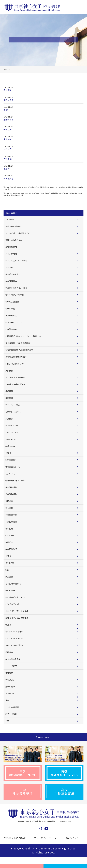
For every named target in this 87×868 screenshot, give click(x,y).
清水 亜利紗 (8, 179)
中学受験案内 (11, 281)
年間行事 (9, 542)
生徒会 (8, 556)
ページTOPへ (43, 737)
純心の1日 (10, 535)
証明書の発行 (11, 460)
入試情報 (9, 371)
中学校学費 (10, 309)
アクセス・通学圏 (12, 707)
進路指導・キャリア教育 (15, 480)
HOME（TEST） (12, 425)
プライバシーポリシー (14, 405)
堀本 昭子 (8, 90)
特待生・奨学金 (12, 714)
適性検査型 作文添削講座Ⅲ (18, 343)
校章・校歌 (10, 693)
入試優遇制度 (11, 315)
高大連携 (9, 508)
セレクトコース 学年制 (14, 632)
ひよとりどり (10, 474)
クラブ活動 (10, 563)
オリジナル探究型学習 (14, 645)
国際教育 (9, 652)
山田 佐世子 (8, 100)
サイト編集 (10, 219)
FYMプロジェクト (12, 604)
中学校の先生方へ (13, 274)
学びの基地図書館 (13, 659)
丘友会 (8, 453)
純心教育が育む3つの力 (15, 597)
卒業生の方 (10, 446)
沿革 (7, 721)
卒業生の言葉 (11, 515)
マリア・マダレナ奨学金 (15, 295)
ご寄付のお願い (12, 329)
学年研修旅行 (11, 549)
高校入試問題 (11, 254)
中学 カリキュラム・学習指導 (17, 611)
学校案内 (9, 673)
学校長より (10, 680)
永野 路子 (8, 129)
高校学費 (9, 267)
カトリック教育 (11, 666)
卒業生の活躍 (11, 522)
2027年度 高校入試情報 (15, 384)
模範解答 (9, 391)
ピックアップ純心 (12, 432)
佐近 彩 (7, 169)
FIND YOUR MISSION (15, 364)
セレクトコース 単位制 (14, 638)
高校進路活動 (11, 494)
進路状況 (9, 501)
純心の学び (10, 590)
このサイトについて (13, 412)
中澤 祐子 (8, 139)
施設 (7, 700)
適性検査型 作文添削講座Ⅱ (17, 357)
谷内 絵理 (8, 149)
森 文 (6, 110)
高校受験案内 (11, 247)
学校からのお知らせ (13, 226)
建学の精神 (10, 687)
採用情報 (9, 419)
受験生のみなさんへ (14, 240)
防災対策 (9, 577)
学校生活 (9, 529)
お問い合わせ (11, 439)
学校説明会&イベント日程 (16, 261)
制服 (7, 570)
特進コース (10, 625)
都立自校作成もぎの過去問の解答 (19, 350)
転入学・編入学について (15, 322)
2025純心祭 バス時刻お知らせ (18, 233)
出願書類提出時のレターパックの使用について (24, 336)
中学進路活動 (11, 487)
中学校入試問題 (12, 302)
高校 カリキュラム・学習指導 (17, 618)
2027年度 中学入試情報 (15, 377)
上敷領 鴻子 (8, 120)
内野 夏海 (8, 159)
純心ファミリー (74, 838)
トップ (5, 69)
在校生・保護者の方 (13, 584)
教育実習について (13, 467)
